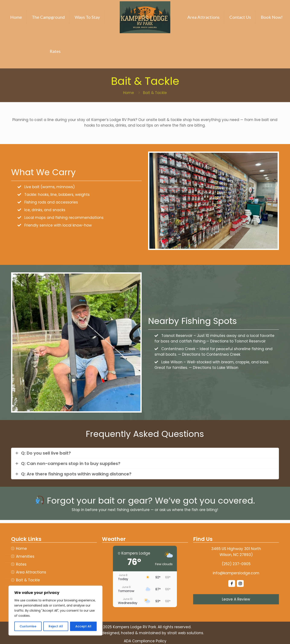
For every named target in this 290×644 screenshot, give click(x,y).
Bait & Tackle (28, 580)
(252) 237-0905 (236, 564)
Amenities (25, 557)
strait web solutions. (186, 633)
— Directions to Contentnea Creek (209, 354)
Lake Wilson (172, 362)
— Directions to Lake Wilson (214, 368)
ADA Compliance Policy (145, 641)
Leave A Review (236, 599)
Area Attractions (31, 572)
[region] (55, 611)
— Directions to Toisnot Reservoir (236, 341)
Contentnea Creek (178, 349)
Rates (21, 564)
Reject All (56, 626)
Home (129, 93)
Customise (28, 626)
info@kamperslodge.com (236, 573)
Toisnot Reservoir (177, 336)
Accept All (83, 626)
